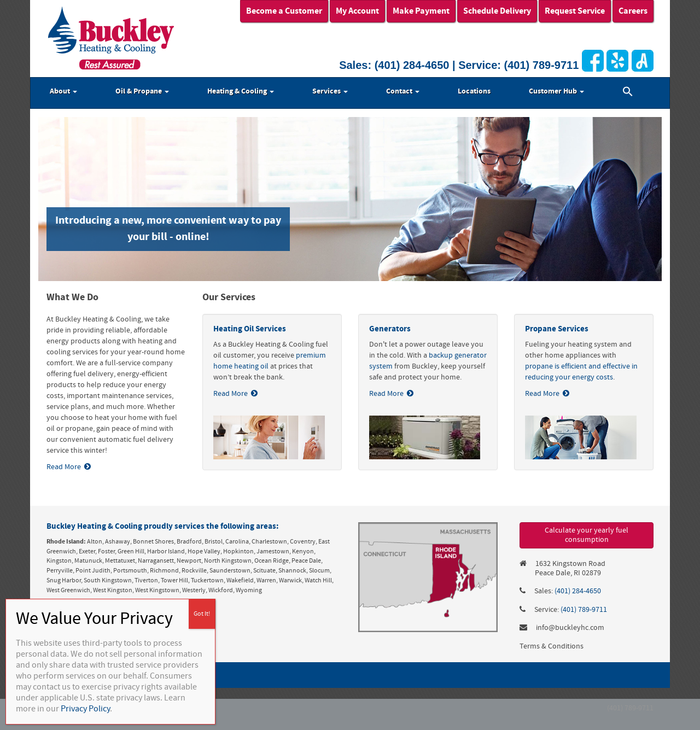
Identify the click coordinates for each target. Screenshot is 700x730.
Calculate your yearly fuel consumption (587, 535)
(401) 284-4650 (412, 65)
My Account (357, 11)
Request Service (575, 11)
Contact (403, 91)
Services (330, 91)
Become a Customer (284, 11)
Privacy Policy (85, 709)
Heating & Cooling (241, 91)
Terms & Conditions (552, 646)
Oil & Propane (142, 91)
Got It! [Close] (202, 614)
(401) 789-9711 (542, 65)
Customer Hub (556, 91)
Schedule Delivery (497, 11)
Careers (633, 11)
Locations (474, 91)
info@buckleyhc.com (570, 628)
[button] (628, 93)
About (63, 91)
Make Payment (421, 11)
